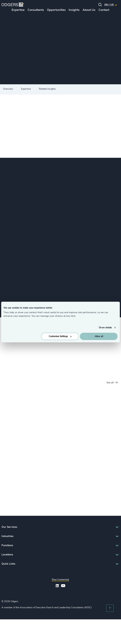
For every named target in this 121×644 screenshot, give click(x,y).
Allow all (99, 336)
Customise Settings (60, 336)
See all (112, 383)
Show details (105, 327)
